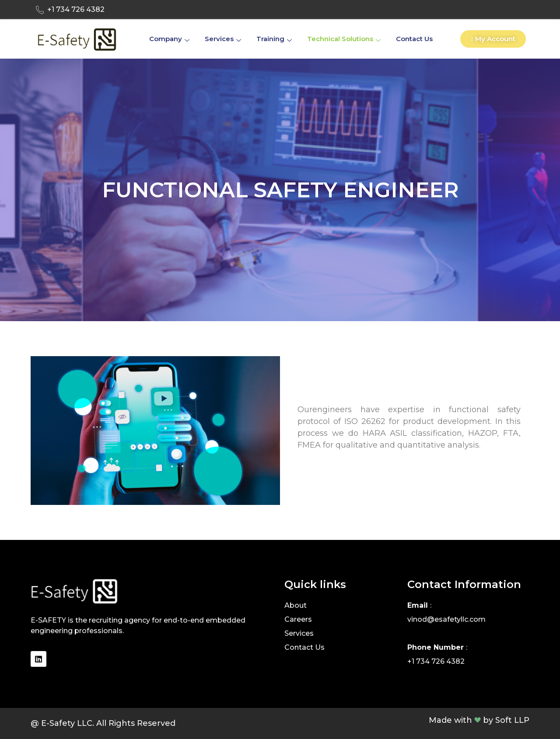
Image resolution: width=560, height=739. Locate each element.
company (170, 39)
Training (275, 39)
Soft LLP (512, 720)
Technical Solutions (345, 39)
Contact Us (414, 39)
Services (224, 39)
